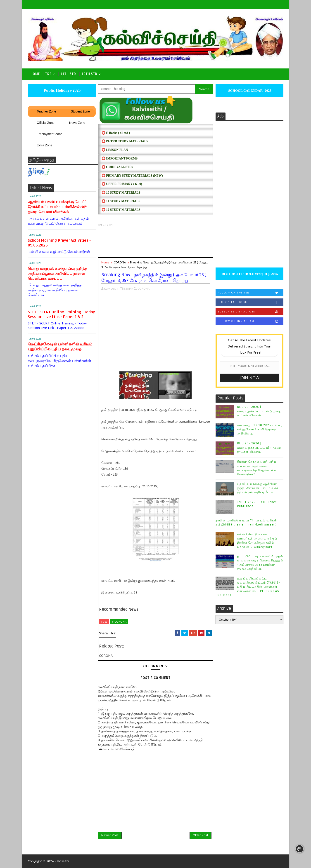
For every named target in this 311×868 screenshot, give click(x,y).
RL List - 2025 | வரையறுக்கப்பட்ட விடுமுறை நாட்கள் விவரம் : (259, 411)
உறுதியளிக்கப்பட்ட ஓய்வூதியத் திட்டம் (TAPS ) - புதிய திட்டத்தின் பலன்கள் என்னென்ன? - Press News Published (248, 587)
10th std (89, 74)
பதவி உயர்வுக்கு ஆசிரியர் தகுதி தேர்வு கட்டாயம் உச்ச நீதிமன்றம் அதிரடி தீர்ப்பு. (258, 488)
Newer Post (110, 835)
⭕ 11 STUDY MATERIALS (121, 201)
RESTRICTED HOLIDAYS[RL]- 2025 (249, 274)
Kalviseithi (62, 861)
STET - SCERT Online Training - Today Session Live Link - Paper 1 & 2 (61, 314)
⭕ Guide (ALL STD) (117, 167)
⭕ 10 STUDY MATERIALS (121, 193)
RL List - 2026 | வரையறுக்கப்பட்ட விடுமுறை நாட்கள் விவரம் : (259, 448)
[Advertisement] (156, 242)
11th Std (68, 74)
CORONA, (144, 289)
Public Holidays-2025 (62, 90)
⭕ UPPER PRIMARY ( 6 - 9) (122, 184)
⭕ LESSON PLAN (115, 150)
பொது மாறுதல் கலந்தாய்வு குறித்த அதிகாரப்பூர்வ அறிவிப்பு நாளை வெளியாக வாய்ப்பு (58, 273)
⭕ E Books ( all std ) (116, 133)
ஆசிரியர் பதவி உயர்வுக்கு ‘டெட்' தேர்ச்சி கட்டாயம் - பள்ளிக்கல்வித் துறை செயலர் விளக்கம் (57, 207)
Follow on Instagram (250, 321)
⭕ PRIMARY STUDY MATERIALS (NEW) (132, 176)
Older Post (201, 835)
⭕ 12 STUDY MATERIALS (121, 210)
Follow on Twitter (250, 293)
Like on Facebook (250, 302)
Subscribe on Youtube (250, 312)
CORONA (120, 262)
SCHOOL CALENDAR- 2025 (249, 91)
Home (35, 74)
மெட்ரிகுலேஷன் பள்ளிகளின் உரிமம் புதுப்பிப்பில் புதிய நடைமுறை (60, 347)
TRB (48, 74)
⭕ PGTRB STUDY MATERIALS (125, 141)
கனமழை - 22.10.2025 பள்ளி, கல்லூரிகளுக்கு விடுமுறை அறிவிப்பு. (260, 429)
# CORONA (119, 622)
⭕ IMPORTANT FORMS (120, 158)
